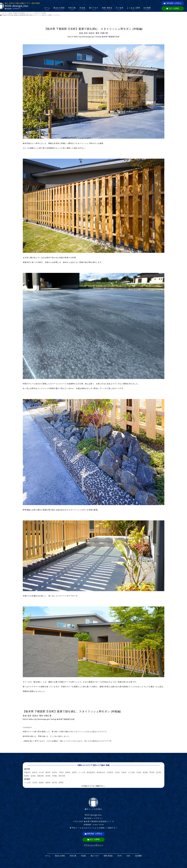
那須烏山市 (101, 772)
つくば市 (27, 783)
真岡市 (68, 772)
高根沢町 (40, 776)
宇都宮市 (27, 772)
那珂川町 (62, 776)
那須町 (145, 772)
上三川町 (131, 772)
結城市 (41, 783)
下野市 (61, 772)
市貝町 (55, 776)
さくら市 (82, 772)
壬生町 (139, 772)
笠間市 (61, 783)
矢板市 (124, 772)
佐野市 (74, 772)
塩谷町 (33, 776)
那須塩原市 (91, 772)
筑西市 (48, 783)
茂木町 (48, 776)
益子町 (159, 772)
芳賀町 (26, 776)
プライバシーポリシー (93, 845)
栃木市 (35, 772)
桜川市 (55, 783)
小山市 (41, 772)
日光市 (117, 772)
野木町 (152, 772)
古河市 (35, 783)
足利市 (55, 772)
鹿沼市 (48, 772)
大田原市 (110, 772)
